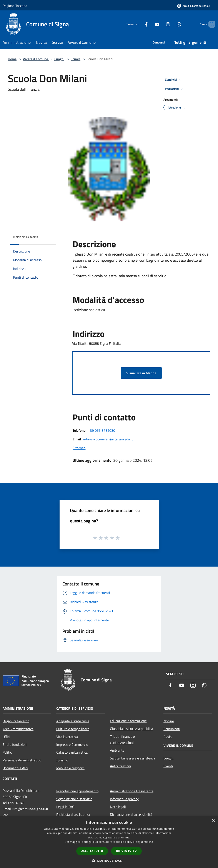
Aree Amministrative (18, 729)
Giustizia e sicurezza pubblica (131, 729)
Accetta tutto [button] (92, 851)
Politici (8, 752)
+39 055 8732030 (102, 430)
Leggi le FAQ (65, 807)
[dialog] (109, 842)
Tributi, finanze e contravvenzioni (122, 739)
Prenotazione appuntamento (77, 791)
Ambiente (117, 750)
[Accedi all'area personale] (193, 6)
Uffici (6, 737)
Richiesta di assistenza (73, 814)
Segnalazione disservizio (74, 799)
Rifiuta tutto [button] (126, 851)
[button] (109, 861)
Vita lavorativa (67, 737)
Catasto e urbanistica (72, 752)
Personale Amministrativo (22, 760)
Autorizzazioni (121, 766)
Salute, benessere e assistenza (133, 758)
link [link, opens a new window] (151, 842)
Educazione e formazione (128, 721)
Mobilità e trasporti (70, 768)
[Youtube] (150, 24)
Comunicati (172, 729)
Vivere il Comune (36, 59)
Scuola (76, 59)
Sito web (79, 448)
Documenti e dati (15, 768)
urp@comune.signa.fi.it (30, 809)
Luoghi (59, 59)
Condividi (174, 80)
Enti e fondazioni (15, 744)
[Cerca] (210, 24)
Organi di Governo (16, 721)
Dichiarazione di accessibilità (131, 814)
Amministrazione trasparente (132, 791)
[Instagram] (161, 24)
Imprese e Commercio (72, 744)
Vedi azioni (175, 89)
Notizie (169, 721)
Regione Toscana (15, 6)
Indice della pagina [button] (26, 237)
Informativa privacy (124, 799)
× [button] (213, 821)
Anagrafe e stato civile (73, 721)
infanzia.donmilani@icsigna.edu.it (108, 439)
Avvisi (168, 737)
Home (12, 59)
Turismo (62, 760)
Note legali (118, 807)
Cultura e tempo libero (73, 729)
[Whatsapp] (171, 24)
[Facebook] (139, 24)
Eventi (168, 766)
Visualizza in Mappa (141, 373)
